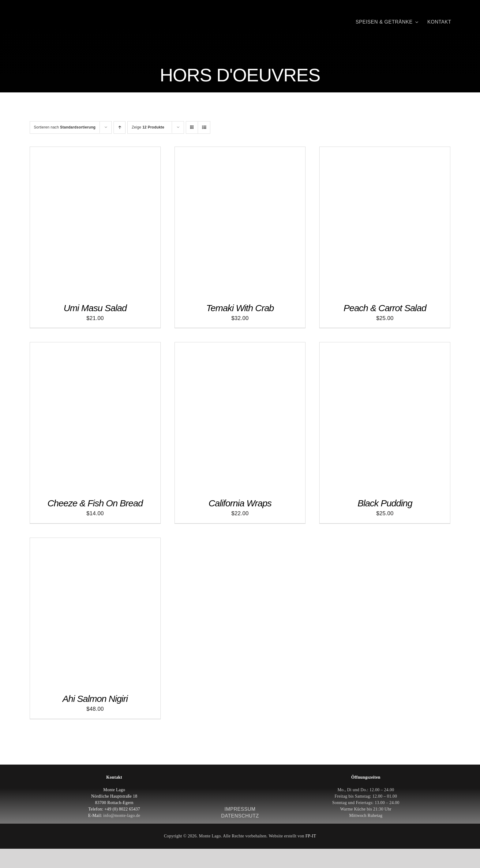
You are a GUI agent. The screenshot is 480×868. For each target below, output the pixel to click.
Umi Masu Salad (95, 308)
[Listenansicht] (204, 127)
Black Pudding (385, 503)
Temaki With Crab (240, 308)
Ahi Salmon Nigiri (95, 699)
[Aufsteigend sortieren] (120, 127)
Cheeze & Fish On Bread (95, 503)
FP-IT (311, 836)
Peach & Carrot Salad (385, 308)
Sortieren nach (65, 127)
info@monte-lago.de (122, 816)
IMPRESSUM (240, 809)
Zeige (148, 127)
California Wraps (240, 503)
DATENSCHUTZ (240, 816)
